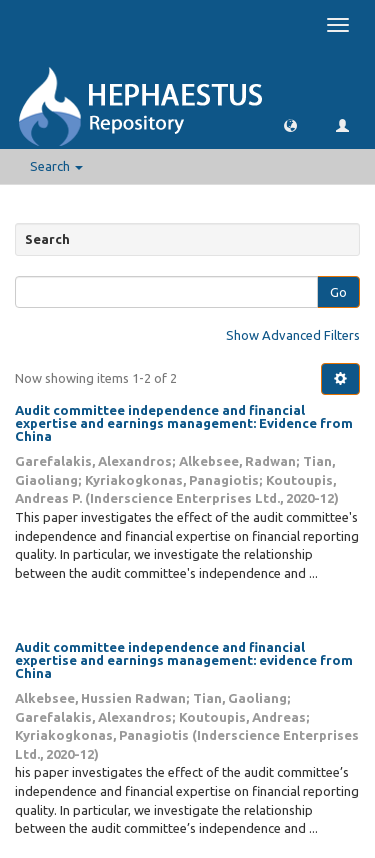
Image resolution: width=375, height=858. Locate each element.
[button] (290, 124)
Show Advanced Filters (293, 335)
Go (338, 292)
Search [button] (56, 166)
